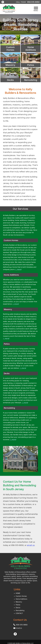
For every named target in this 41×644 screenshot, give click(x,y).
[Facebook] (3, 2)
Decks (18, 608)
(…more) (18, 269)
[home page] (9, 9)
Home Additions (21, 599)
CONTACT (19, 613)
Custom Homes (21, 596)
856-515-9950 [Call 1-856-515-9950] (33, 2)
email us (31, 545)
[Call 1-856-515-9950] (22, 625)
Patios (18, 605)
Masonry (19, 602)
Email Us (19, 628)
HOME (18, 593)
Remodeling (20, 610)
